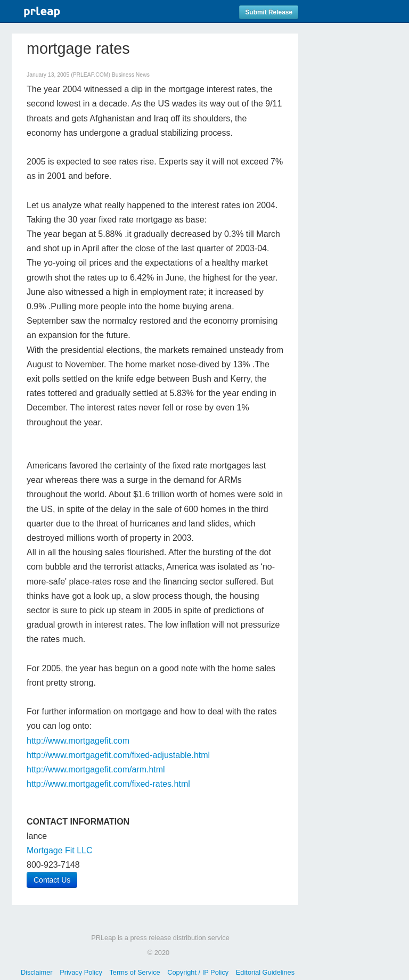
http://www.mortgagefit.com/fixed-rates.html (108, 784)
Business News (131, 75)
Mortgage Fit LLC (60, 850)
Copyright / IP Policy (198, 972)
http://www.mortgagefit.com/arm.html (96, 769)
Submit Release (269, 12)
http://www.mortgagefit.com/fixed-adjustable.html (118, 755)
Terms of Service (134, 972)
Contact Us (52, 880)
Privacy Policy (81, 972)
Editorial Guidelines (265, 972)
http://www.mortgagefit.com (78, 741)
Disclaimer (37, 972)
